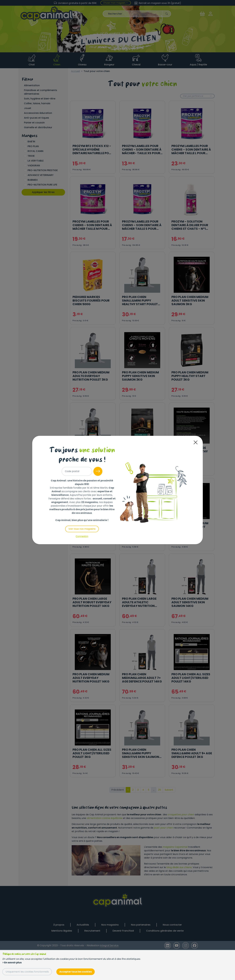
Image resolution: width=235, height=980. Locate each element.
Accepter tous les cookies (76, 972)
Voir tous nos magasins (82, 529)
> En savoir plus (12, 963)
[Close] (196, 442)
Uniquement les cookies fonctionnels (27, 972)
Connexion (82, 536)
